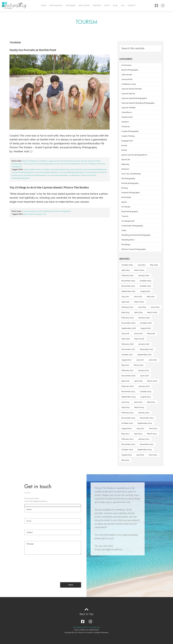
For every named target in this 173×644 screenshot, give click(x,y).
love (49, 175)
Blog (115, 5)
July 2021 (125, 297)
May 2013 (125, 460)
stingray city (41, 214)
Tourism (84, 164)
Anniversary (126, 65)
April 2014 (138, 434)
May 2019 (125, 312)
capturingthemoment (32, 169)
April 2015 (126, 407)
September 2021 (128, 291)
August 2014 (127, 428)
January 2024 (144, 275)
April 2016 (138, 381)
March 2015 (139, 407)
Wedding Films (128, 240)
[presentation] (45, 572)
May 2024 (154, 265)
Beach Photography (30, 161)
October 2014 (127, 423)
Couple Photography (130, 131)
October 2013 (127, 450)
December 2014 (128, 418)
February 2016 (128, 386)
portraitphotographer (60, 175)
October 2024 (127, 265)
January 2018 (144, 344)
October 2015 (146, 392)
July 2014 (140, 428)
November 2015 (128, 392)
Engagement (127, 141)
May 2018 (151, 333)
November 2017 (147, 349)
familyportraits (91, 172)
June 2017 (153, 360)
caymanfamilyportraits (60, 169)
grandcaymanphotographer (35, 175)
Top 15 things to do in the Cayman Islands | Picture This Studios (49, 187)
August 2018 (145, 328)
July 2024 (142, 265)
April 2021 (125, 302)
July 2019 (142, 307)
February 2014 (127, 439)
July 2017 (140, 360)
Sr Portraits (126, 207)
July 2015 (125, 402)
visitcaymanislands (88, 175)
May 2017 (125, 365)
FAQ (123, 5)
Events (124, 145)
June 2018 (138, 333)
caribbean (46, 169)
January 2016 (144, 386)
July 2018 (125, 333)
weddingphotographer (21, 178)
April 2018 (126, 339)
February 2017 (127, 370)
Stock (107, 5)
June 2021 (138, 297)
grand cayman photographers (42, 164)
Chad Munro (127, 112)
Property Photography (131, 193)
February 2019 (128, 318)
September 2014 (145, 423)
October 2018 (146, 323)
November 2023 (128, 281)
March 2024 (139, 270)
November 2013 (147, 444)
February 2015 (127, 413)
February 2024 (127, 275)
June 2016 (144, 376)
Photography (56, 5)
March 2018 (139, 339)
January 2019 (144, 318)
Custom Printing (128, 136)
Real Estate (84, 5)
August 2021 (145, 291)
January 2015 (144, 413)
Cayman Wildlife (129, 108)
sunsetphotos (74, 175)
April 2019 (138, 312)
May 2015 (151, 402)
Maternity (125, 164)
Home (44, 5)
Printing (97, 5)
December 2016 (128, 376)
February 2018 (127, 344)
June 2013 (153, 455)
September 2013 (145, 450)
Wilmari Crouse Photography (134, 249)
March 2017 (139, 365)
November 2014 (147, 418)
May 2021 (151, 297)
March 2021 (139, 302)
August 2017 (127, 360)
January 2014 (144, 439)
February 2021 (127, 307)
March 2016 (152, 381)
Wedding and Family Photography (57, 211)
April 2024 (126, 270)
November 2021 (128, 286)
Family (26, 164)
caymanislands (76, 169)
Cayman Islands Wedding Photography (138, 103)
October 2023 (145, 281)
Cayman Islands (80, 161)
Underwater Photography (132, 226)
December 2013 (128, 444)
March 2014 (152, 434)
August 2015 (145, 397)
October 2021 (145, 286)
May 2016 (125, 381)
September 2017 (145, 355)
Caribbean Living (46, 161)
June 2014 (153, 428)
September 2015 (129, 397)
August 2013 (127, 455)
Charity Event (127, 117)
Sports (124, 202)
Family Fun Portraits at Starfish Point (33, 50)
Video (124, 230)
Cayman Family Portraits (63, 161)
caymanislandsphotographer (95, 169)
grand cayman (30, 214)
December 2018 (128, 323)
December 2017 (128, 349)
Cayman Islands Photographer (134, 98)
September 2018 (129, 328)
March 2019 (152, 312)
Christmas (126, 127)
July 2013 (140, 455)
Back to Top (86, 614)
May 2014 (125, 434)
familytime (102, 172)
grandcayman (17, 175)
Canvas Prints (127, 79)
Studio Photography (130, 211)
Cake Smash (127, 75)
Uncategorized (128, 221)
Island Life (59, 164)
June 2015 (138, 402)
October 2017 (127, 355)
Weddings (71, 5)
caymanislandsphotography (23, 172)
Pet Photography (128, 178)
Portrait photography (72, 164)
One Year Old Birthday (131, 174)
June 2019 (155, 307)
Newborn (125, 169)
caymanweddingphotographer (72, 172)
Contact (132, 5)
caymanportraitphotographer (47, 172)
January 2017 (144, 370)
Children (125, 122)
